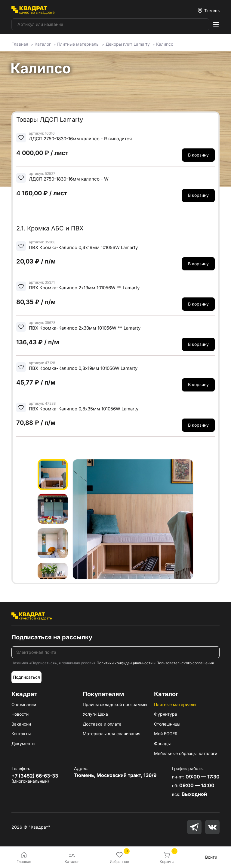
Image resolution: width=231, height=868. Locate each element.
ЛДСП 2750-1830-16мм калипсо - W (69, 179)
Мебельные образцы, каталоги (186, 753)
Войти (211, 857)
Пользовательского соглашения (185, 663)
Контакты (21, 734)
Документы (23, 743)
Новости (20, 714)
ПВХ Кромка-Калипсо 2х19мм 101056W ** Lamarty (84, 288)
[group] (133, 519)
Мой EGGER (166, 734)
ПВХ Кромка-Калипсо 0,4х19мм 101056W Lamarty (83, 247)
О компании (24, 704)
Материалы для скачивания (112, 734)
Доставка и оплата (102, 724)
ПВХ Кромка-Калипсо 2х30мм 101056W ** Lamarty (85, 328)
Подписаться (26, 677)
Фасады (162, 743)
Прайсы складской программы (115, 704)
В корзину (198, 155)
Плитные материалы (175, 704)
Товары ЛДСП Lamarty (50, 120)
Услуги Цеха (95, 714)
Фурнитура (166, 714)
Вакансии (21, 724)
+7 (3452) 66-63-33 (35, 776)
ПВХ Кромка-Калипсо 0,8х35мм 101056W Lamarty (84, 409)
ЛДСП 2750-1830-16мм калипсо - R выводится (80, 139)
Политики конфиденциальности (125, 663)
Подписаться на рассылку (52, 637)
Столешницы (167, 724)
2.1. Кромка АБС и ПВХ (50, 228)
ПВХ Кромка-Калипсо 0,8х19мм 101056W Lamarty (83, 368)
